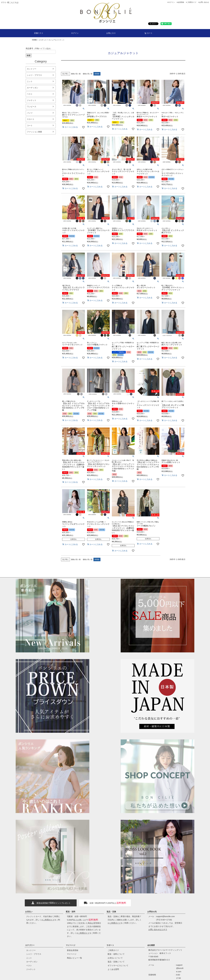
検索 (29, 55)
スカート (31, 119)
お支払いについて (115, 958)
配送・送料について (116, 954)
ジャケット (43, 40)
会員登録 (181, 2)
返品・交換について (116, 962)
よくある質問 (113, 969)
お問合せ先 (152, 912)
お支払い (29, 912)
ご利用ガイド (192, 2)
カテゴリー (30, 945)
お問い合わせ (204, 2)
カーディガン (33, 88)
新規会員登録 (73, 950)
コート (30, 125)
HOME (34, 40)
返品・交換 (111, 912)
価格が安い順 (76, 74)
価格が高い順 (88, 74)
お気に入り (111, 33)
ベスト (30, 94)
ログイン (172, 2)
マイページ (71, 945)
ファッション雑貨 (34, 132)
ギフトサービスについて (118, 966)
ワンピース (32, 107)
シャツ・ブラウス (34, 75)
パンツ (30, 113)
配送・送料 (71, 912)
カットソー (32, 69)
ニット (30, 81)
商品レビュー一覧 (74, 958)
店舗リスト (39, 33)
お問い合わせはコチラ (158, 930)
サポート (110, 945)
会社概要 (151, 945)
